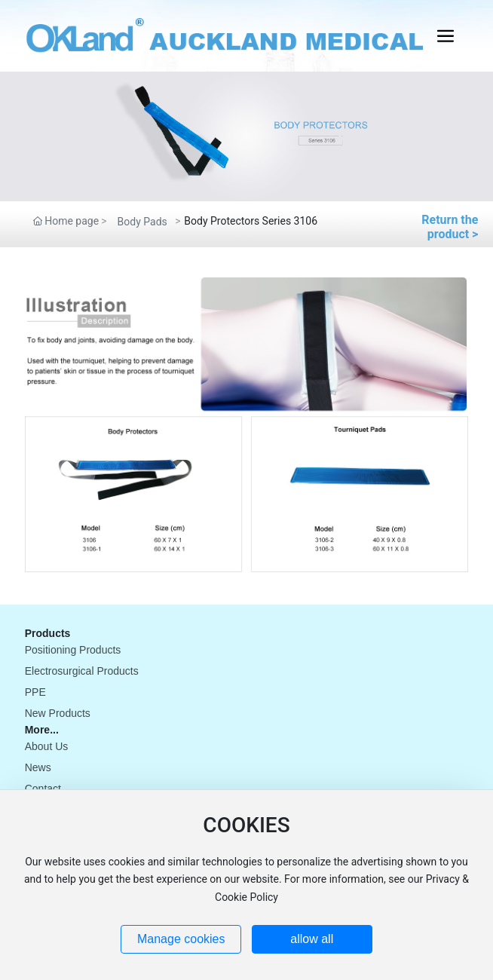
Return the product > (450, 227)
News (38, 767)
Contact (43, 789)
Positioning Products (73, 650)
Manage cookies (181, 939)
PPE (35, 692)
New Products (58, 713)
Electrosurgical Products (82, 671)
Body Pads (142, 222)
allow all (312, 939)
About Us (47, 746)
